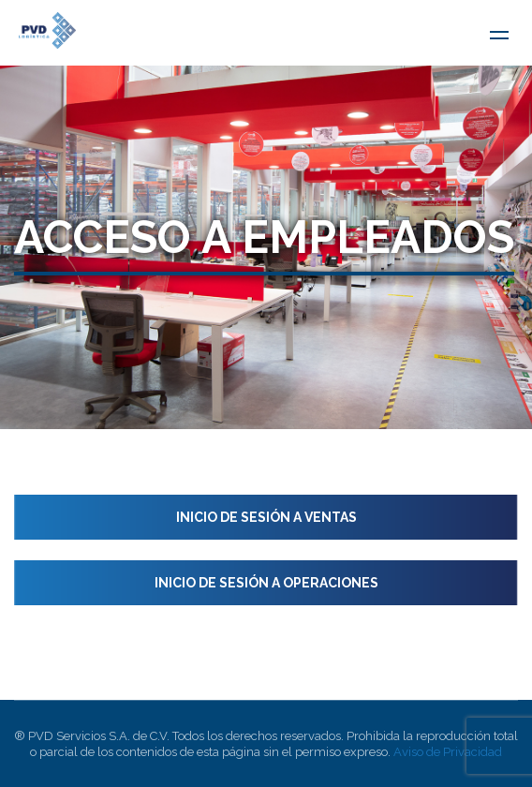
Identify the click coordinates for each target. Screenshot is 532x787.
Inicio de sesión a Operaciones (266, 583)
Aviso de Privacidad (448, 752)
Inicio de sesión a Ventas (266, 517)
